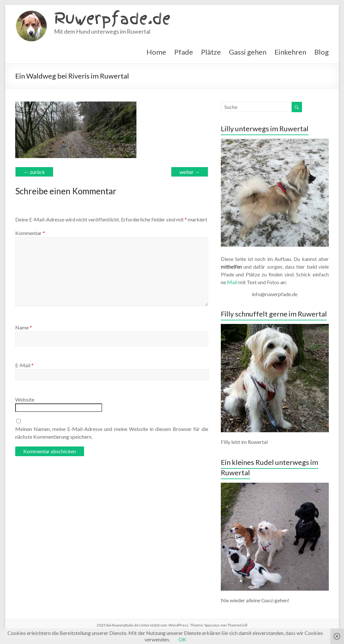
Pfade (184, 52)
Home (156, 52)
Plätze (211, 52)
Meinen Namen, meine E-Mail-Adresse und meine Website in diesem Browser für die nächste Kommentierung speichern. (112, 433)
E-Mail (24, 365)
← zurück (34, 172)
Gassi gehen (248, 52)
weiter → (190, 172)
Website (25, 399)
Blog (322, 52)
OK (182, 639)
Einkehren (290, 52)
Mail (232, 282)
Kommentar (30, 233)
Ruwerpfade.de (112, 19)
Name (24, 327)
